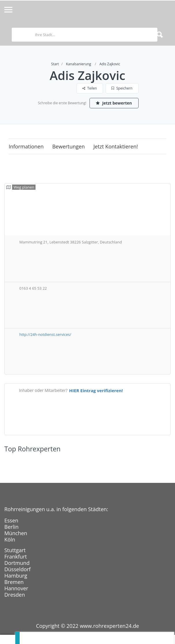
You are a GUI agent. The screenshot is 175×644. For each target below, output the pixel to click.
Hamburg (16, 576)
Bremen (14, 582)
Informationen (26, 146)
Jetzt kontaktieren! (116, 146)
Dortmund (17, 563)
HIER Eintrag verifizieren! (96, 390)
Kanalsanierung (79, 64)
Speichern (122, 88)
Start (55, 64)
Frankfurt (16, 556)
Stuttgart (15, 550)
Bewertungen (69, 146)
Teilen (90, 88)
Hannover (16, 588)
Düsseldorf (17, 569)
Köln (10, 539)
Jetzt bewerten (114, 103)
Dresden (15, 595)
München (16, 533)
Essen (11, 520)
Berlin (11, 527)
